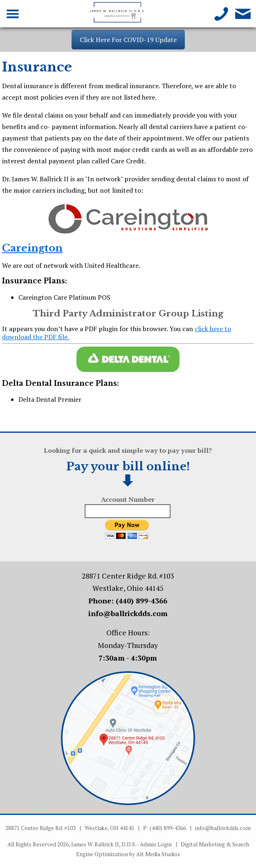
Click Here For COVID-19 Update (128, 40)
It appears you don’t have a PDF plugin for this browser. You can (117, 333)
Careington (32, 248)
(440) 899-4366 (141, 601)
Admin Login (156, 844)
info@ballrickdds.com (128, 613)
